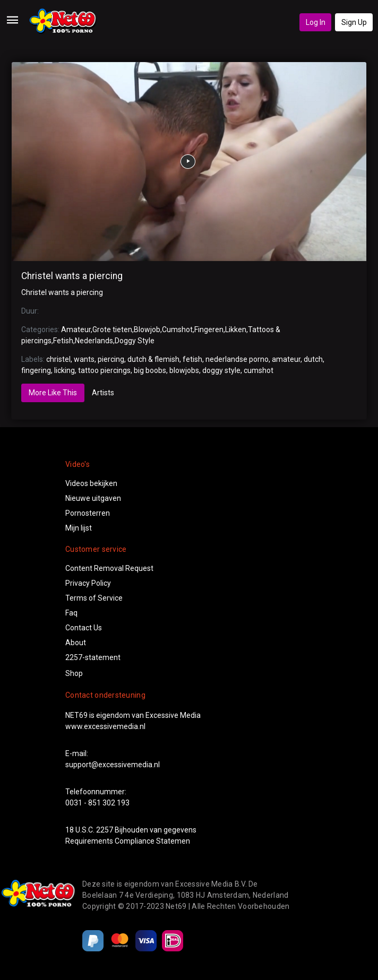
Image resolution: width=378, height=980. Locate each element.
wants (84, 359)
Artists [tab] (103, 393)
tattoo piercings (104, 370)
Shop (74, 673)
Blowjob (147, 329)
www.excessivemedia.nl (105, 726)
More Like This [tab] (53, 393)
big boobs (150, 370)
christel (58, 359)
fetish (192, 359)
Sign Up (354, 22)
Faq (71, 613)
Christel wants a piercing (72, 276)
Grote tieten (112, 329)
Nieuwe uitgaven (93, 498)
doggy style (221, 370)
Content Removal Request (109, 568)
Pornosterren (88, 513)
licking (65, 370)
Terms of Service (94, 598)
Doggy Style (135, 341)
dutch (313, 359)
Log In (316, 22)
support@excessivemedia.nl (113, 765)
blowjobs (184, 370)
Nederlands (94, 341)
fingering (36, 370)
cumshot (259, 370)
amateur (286, 359)
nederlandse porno (237, 359)
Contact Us (84, 628)
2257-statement (93, 657)
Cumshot (177, 329)
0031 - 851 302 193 (97, 803)
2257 (105, 830)
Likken (236, 329)
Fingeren (209, 329)
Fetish (63, 341)
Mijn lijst (79, 528)
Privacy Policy (88, 583)
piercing (111, 359)
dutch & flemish (153, 359)
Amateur (76, 329)
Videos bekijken (91, 483)
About (76, 643)
